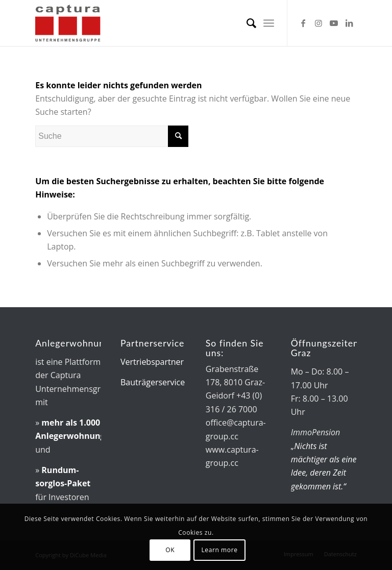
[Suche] (246, 23)
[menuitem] (246, 23)
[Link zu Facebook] (303, 23)
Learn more (219, 550)
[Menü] (269, 23)
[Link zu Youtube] (334, 23)
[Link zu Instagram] (318, 23)
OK (170, 550)
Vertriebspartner (152, 362)
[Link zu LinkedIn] (349, 23)
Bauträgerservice (153, 382)
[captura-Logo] (85, 23)
